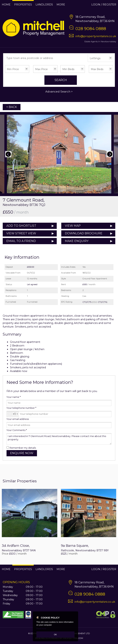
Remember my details (23, 448)
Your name (14, 397)
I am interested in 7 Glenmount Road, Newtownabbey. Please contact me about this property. (59, 439)
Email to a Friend (21, 241)
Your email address (18, 419)
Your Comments (17, 430)
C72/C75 (87, 302)
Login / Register (104, 5)
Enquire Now (22, 453)
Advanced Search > (59, 91)
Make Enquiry (77, 241)
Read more (41, 629)
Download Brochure (84, 233)
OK (55, 635)
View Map (73, 226)
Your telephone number (21, 408)
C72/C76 (102, 302)
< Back (12, 107)
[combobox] (13, 414)
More (61, 5)
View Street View (21, 233)
